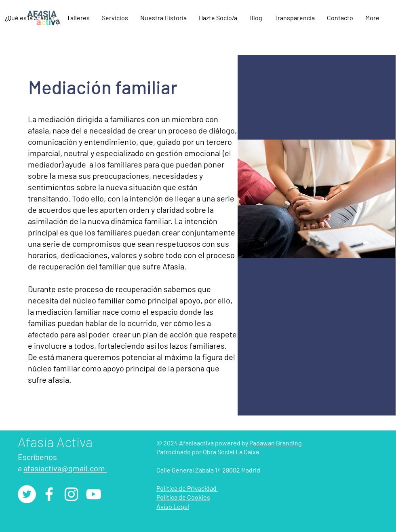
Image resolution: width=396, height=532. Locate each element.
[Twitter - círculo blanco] (27, 494)
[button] (78, 18)
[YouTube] (94, 494)
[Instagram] (71, 494)
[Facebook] (49, 494)
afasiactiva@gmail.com (65, 468)
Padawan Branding (276, 443)
